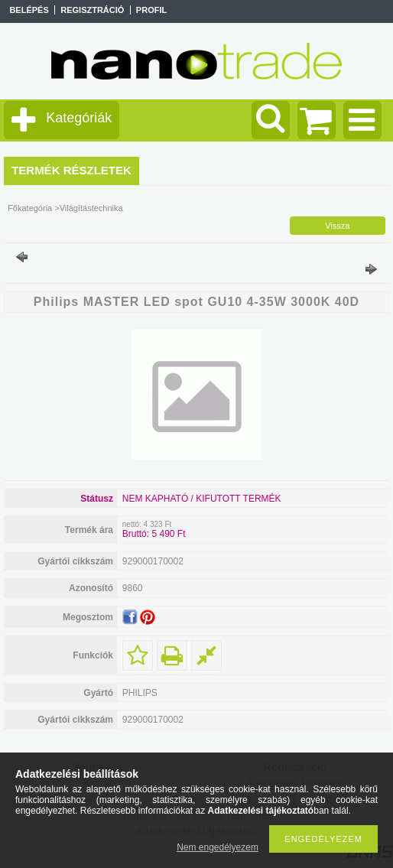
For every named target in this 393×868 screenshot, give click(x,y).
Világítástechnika (91, 208)
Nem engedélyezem (218, 847)
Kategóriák (79, 118)
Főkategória (30, 208)
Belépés (29, 10)
